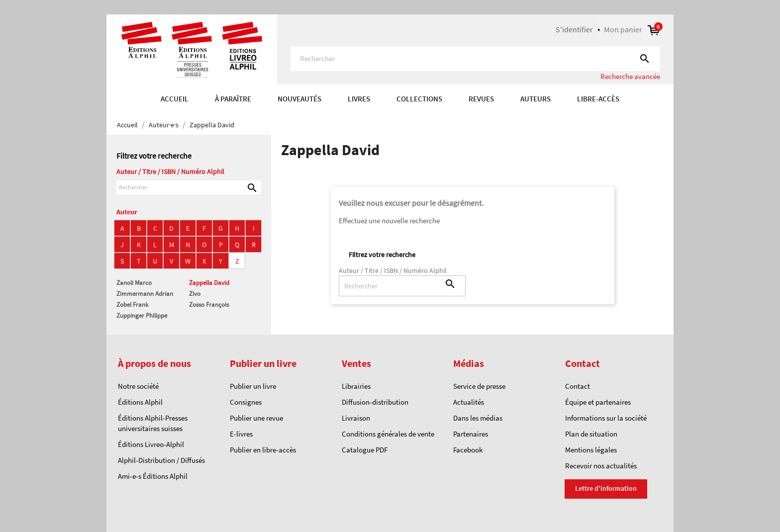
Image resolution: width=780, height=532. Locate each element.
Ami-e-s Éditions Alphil (153, 476)
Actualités (469, 402)
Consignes (246, 402)
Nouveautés (299, 99)
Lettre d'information (606, 488)
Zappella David (209, 283)
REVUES (481, 99)
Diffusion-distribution (375, 402)
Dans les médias (478, 418)
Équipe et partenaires (598, 402)
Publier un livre (253, 386)
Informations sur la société (606, 418)
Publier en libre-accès (263, 450)
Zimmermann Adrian (145, 294)
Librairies (356, 386)
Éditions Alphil (140, 402)
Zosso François (209, 305)
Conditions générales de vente (388, 434)
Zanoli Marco (134, 283)
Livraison (356, 418)
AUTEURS (536, 99)
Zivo (195, 294)
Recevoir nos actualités (601, 466)
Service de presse (479, 386)
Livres (359, 99)
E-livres (241, 434)
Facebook (468, 450)
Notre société (138, 386)
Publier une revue (256, 418)
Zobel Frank (132, 305)
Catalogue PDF (365, 450)
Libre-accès (598, 99)
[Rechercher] (475, 59)
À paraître (233, 99)
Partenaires (471, 434)
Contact (578, 386)
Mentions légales (591, 450)
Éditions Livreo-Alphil (151, 444)
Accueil (175, 99)
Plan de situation (591, 434)
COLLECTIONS (419, 99)
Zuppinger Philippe (142, 315)
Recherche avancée (630, 76)
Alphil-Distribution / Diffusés (161, 460)
